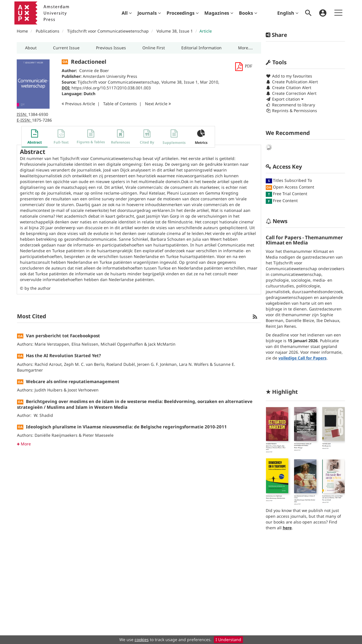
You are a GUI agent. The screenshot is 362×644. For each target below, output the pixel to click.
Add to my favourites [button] (289, 76)
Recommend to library (290, 105)
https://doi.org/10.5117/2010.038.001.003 (111, 88)
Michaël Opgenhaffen (122, 344)
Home (22, 31)
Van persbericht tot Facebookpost (63, 336)
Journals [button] (149, 13)
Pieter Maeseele (98, 435)
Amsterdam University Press (110, 76)
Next (158, 104)
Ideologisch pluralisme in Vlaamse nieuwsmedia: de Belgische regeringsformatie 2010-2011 (126, 427)
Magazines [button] (219, 13)
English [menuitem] (288, 13)
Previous (78, 104)
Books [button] (248, 13)
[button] (31, 48)
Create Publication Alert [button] (292, 82)
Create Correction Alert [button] (291, 93)
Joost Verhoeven (83, 390)
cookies (142, 640)
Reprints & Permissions (291, 111)
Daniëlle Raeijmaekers (56, 435)
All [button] (127, 13)
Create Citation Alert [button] (289, 87)
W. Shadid (43, 415)
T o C (120, 104)
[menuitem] (127, 13)
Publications (48, 31)
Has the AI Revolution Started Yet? (63, 355)
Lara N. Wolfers (194, 364)
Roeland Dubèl (121, 364)
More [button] (24, 444)
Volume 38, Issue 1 (175, 31)
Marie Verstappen (52, 344)
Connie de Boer (94, 70)
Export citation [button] (285, 99)
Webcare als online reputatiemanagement (73, 381)
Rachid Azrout (48, 364)
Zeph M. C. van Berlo (84, 364)
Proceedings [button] (183, 13)
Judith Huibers (49, 390)
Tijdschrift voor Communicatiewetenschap (108, 31)
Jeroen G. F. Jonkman (157, 364)
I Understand (228, 640)
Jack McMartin (162, 344)
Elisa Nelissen (85, 344)
